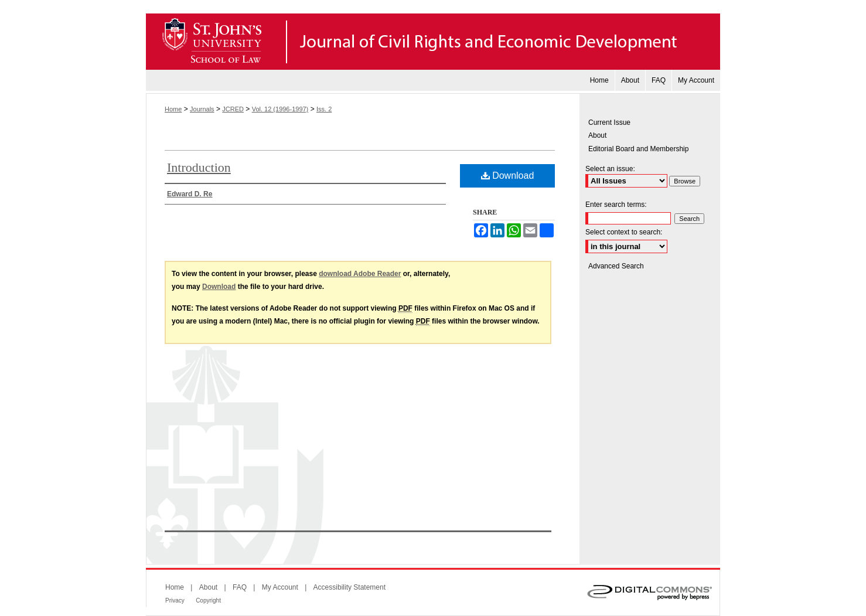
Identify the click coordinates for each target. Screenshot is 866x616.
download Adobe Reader (360, 274)
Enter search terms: (616, 205)
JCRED (233, 109)
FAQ (240, 587)
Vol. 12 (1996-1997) (280, 109)
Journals (202, 109)
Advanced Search (616, 266)
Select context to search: (624, 232)
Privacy (175, 600)
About (597, 135)
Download (508, 176)
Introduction (199, 167)
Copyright (208, 600)
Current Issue (609, 122)
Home (173, 109)
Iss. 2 (324, 109)
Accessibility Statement (350, 587)
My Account (280, 587)
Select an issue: (610, 169)
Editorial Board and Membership (638, 149)
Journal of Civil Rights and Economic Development (433, 42)
